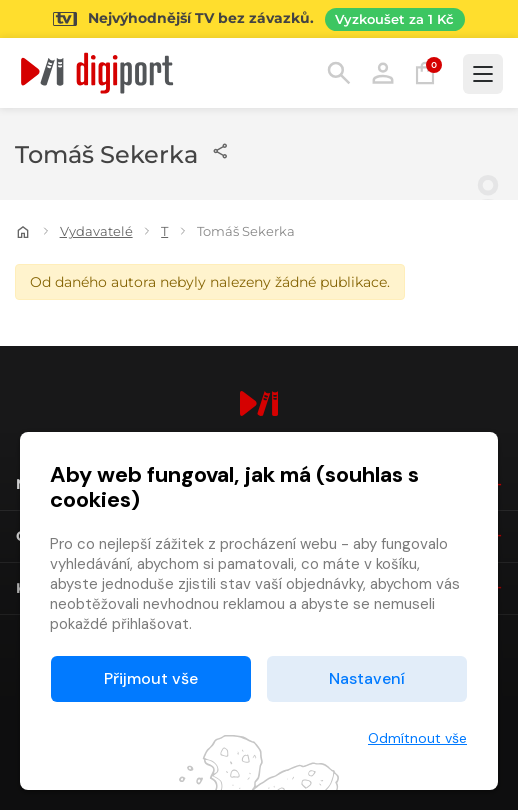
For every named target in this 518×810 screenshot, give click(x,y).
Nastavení (367, 678)
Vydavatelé (96, 231)
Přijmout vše (151, 678)
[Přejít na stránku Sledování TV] (259, 19)
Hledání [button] (339, 73)
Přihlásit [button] (383, 73)
